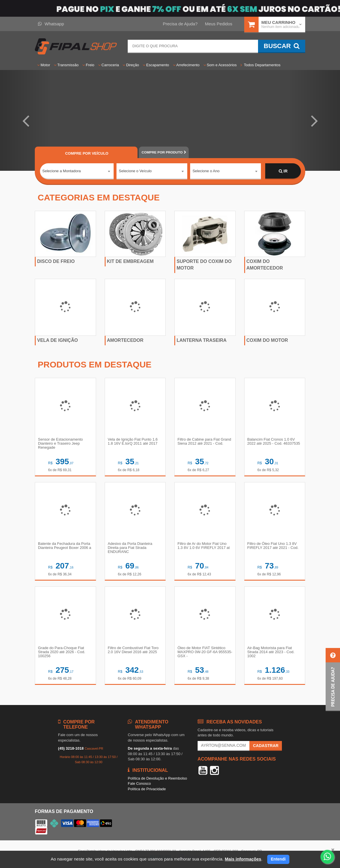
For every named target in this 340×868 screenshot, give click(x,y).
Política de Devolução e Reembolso (157, 778)
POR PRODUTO (164, 152)
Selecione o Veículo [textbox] (135, 171)
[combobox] (77, 171)
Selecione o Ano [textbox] (206, 171)
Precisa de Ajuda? (180, 24)
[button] (25, 120)
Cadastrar (266, 746)
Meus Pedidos (218, 24)
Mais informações (243, 859)
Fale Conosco (139, 783)
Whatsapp (51, 24)
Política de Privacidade (147, 789)
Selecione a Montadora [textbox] (62, 171)
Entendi (278, 859)
